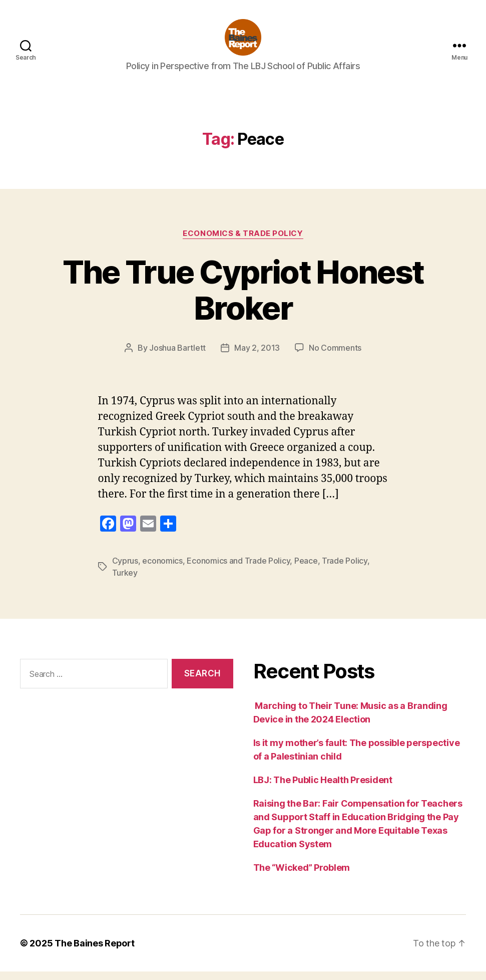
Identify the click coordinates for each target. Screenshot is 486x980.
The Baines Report (94, 952)
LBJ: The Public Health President (324, 788)
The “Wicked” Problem (302, 876)
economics (162, 569)
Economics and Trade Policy (238, 569)
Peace (306, 569)
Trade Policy (345, 569)
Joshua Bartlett (177, 356)
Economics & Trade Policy (243, 241)
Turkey (125, 581)
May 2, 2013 (257, 356)
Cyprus (125, 569)
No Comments (335, 356)
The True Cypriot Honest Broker (243, 298)
